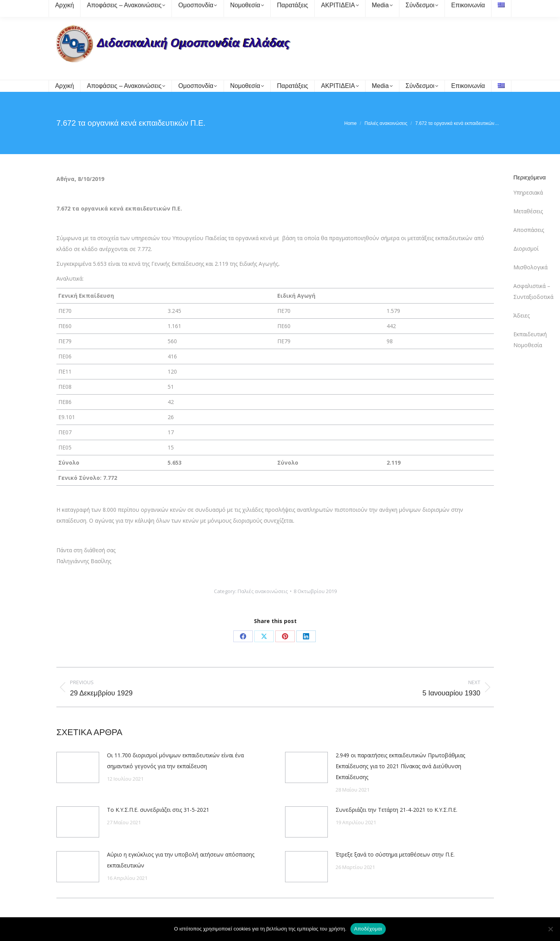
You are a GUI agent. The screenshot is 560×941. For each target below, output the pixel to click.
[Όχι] (550, 929)
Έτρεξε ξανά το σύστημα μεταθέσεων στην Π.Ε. (395, 854)
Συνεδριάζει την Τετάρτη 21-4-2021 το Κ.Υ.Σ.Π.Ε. (396, 810)
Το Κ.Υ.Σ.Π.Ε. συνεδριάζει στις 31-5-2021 (158, 810)
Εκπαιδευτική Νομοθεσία (530, 340)
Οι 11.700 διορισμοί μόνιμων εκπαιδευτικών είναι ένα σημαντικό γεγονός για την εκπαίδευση (175, 761)
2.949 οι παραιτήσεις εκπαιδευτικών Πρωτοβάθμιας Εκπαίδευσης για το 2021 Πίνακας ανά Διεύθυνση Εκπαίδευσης (400, 766)
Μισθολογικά (530, 267)
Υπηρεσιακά (528, 192)
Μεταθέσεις (528, 211)
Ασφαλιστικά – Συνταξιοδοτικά (533, 291)
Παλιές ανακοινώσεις (263, 591)
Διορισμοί (526, 248)
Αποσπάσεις (529, 230)
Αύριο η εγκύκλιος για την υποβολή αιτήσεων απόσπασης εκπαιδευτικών (181, 860)
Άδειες (521, 315)
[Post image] (78, 767)
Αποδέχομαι (368, 929)
